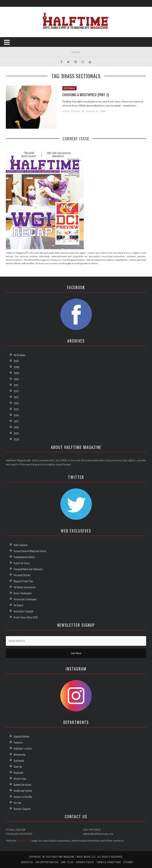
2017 (16, 421)
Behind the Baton (22, 785)
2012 (16, 391)
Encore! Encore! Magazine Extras (30, 551)
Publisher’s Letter (23, 748)
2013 (16, 397)
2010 (16, 379)
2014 (16, 403)
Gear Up (18, 766)
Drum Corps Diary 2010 (26, 617)
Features (18, 742)
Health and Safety (23, 791)
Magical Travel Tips (23, 581)
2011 (16, 385)
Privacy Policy (85, 862)
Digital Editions (21, 736)
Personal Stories (22, 575)
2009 (16, 373)
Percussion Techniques (25, 599)
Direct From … (21, 778)
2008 (16, 367)
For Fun (17, 803)
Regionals (19, 772)
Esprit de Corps (22, 563)
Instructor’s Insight (23, 611)
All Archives (19, 355)
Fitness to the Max (23, 797)
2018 (16, 427)
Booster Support (22, 809)
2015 (16, 409)
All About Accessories (25, 587)
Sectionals (69, 88)
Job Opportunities (47, 862)
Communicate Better (24, 557)
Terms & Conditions (109, 862)
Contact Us (24, 840)
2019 (16, 433)
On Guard (18, 605)
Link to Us (67, 862)
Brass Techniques (23, 593)
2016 (16, 415)
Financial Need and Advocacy (28, 569)
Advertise (27, 862)
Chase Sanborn (72, 111)
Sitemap (128, 862)
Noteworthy (19, 754)
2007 (16, 361)
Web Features (21, 545)
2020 (16, 439)
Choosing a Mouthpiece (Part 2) (86, 95)
